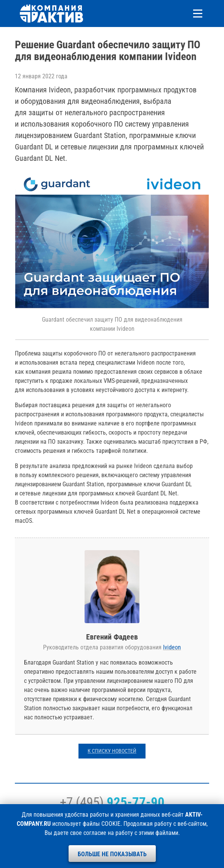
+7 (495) (112, 802)
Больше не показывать (112, 854)
